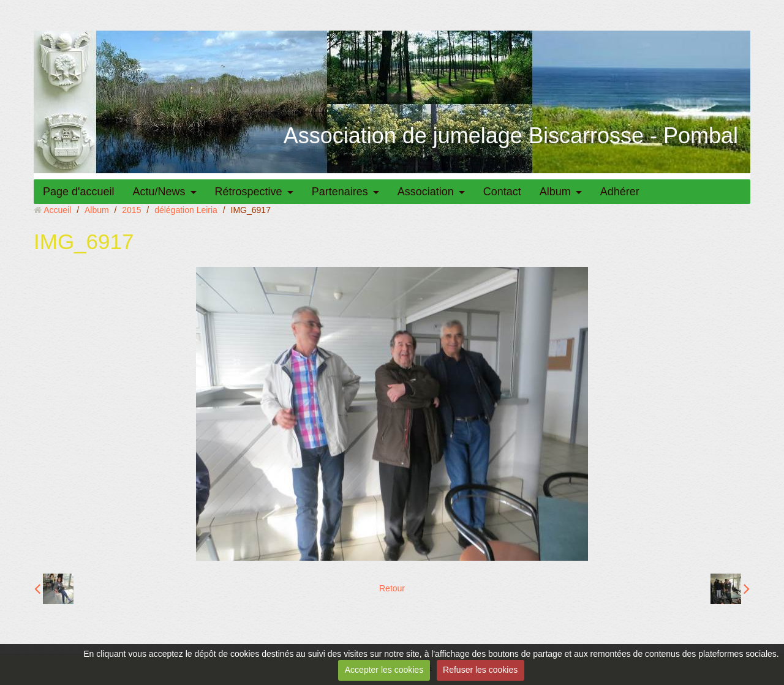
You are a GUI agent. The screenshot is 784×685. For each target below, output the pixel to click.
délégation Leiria (186, 210)
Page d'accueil (79, 192)
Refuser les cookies (480, 670)
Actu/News (159, 192)
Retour (392, 588)
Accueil (57, 210)
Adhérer (620, 192)
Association (426, 192)
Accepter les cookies (384, 670)
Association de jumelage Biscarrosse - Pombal (511, 136)
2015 (131, 210)
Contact (502, 192)
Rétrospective (249, 192)
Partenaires (340, 192)
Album (555, 192)
